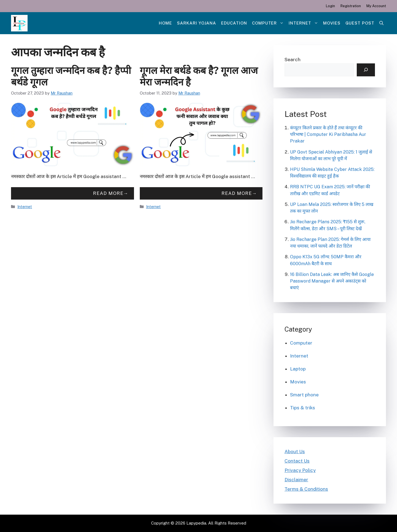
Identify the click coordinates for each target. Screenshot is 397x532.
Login (330, 6)
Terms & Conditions (306, 489)
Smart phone (304, 395)
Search (293, 60)
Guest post (360, 23)
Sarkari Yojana (197, 23)
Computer (269, 23)
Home (165, 23)
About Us (295, 452)
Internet (305, 23)
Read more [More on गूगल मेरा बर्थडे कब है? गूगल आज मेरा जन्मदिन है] (237, 193)
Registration (351, 6)
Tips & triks (303, 408)
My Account (376, 6)
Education (234, 23)
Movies (332, 23)
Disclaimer (296, 480)
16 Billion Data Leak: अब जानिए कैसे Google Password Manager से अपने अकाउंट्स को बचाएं (332, 281)
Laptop (298, 369)
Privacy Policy (300, 470)
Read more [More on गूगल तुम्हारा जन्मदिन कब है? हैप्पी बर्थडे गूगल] (108, 193)
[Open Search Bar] (381, 23)
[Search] (366, 70)
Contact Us (297, 461)
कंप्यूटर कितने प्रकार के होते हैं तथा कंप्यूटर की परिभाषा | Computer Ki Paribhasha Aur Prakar (328, 134)
